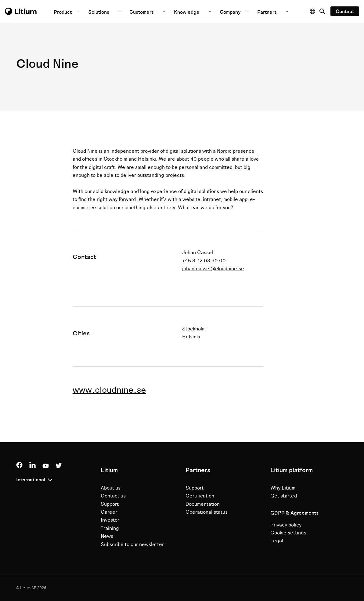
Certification (200, 496)
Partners (267, 12)
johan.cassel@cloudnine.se (213, 269)
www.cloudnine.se (109, 390)
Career (109, 512)
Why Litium (283, 488)
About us (111, 488)
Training (110, 528)
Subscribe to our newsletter (132, 545)
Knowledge (187, 12)
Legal (277, 541)
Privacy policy (286, 525)
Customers (142, 12)
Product (63, 12)
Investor (110, 520)
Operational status (207, 512)
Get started (284, 496)
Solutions (99, 12)
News (107, 536)
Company (231, 12)
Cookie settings (288, 533)
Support (110, 504)
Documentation (203, 504)
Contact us (113, 496)
